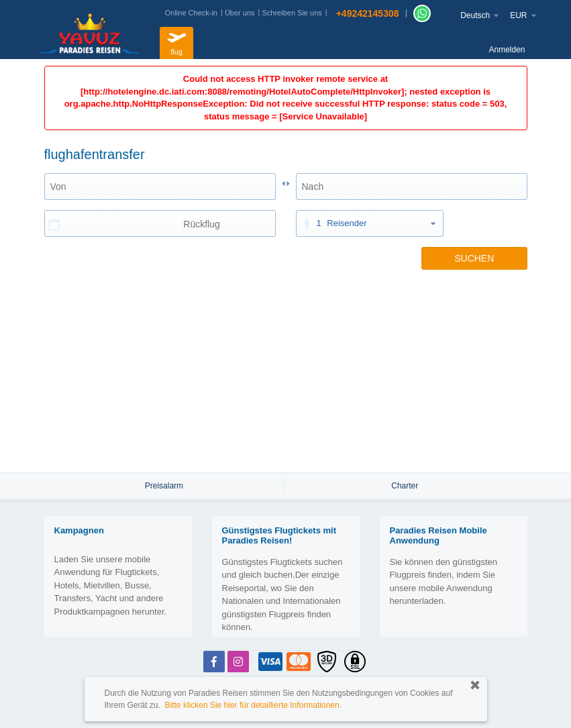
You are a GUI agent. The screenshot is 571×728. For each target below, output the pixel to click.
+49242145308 (368, 13)
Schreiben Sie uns (292, 13)
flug (176, 41)
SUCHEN (474, 258)
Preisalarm (164, 486)
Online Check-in (191, 13)
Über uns (240, 13)
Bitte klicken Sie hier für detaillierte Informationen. (253, 705)
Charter (405, 486)
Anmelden (507, 50)
